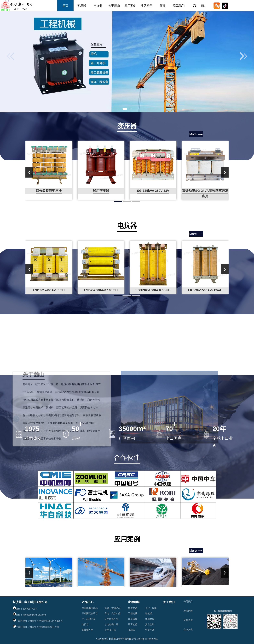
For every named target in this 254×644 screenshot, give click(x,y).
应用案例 (130, 6)
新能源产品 (87, 630)
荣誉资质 (188, 620)
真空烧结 (150, 624)
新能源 (149, 613)
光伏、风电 (151, 608)
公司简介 (188, 601)
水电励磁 (150, 619)
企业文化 (188, 629)
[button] (125, 109)
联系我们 (179, 6)
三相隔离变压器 (90, 613)
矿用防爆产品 (111, 619)
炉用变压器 (110, 630)
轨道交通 (133, 608)
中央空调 (150, 630)
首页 (65, 6)
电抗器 (98, 6)
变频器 (132, 630)
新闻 (163, 6)
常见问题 (146, 6)
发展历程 (188, 611)
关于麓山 (114, 6)
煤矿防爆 (133, 619)
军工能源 (133, 624)
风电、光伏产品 (113, 613)
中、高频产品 (89, 619)
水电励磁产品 (111, 624)
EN (203, 6)
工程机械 (133, 613)
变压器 (82, 6)
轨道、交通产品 (113, 608)
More (193, 134)
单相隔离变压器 (90, 608)
